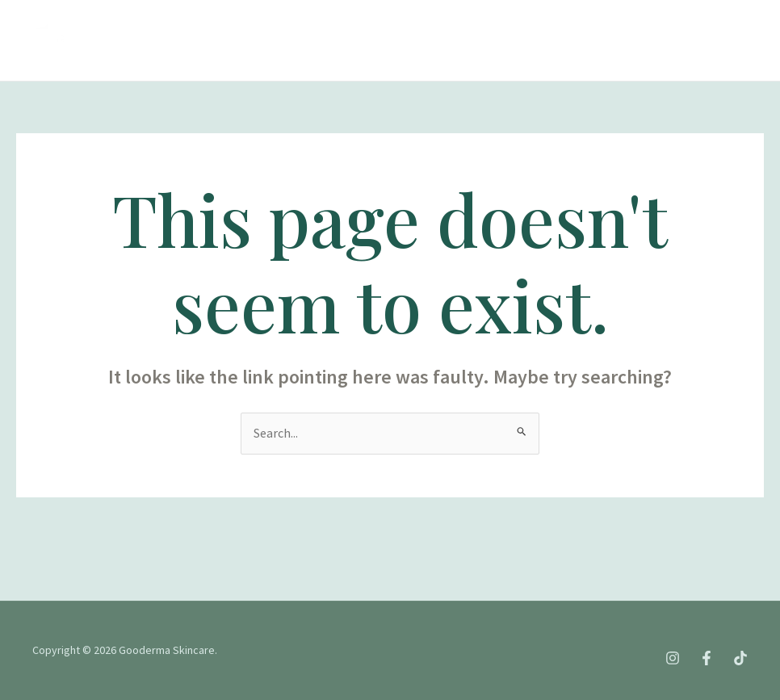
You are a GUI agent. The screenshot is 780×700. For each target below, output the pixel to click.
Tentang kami (228, 20)
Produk (426, 20)
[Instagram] (530, 41)
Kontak (209, 60)
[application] (446, 20)
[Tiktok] (601, 41)
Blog (138, 60)
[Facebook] (565, 41)
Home (139, 20)
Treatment (331, 20)
